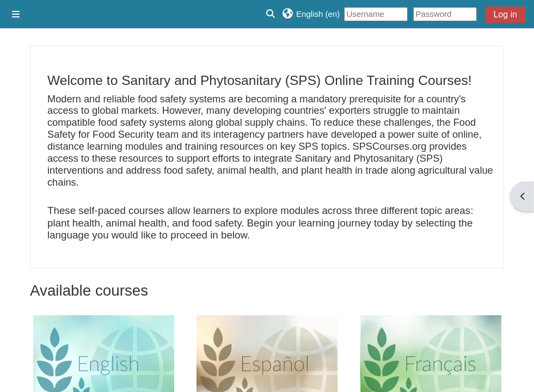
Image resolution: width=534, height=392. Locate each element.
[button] (310, 14)
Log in (505, 14)
